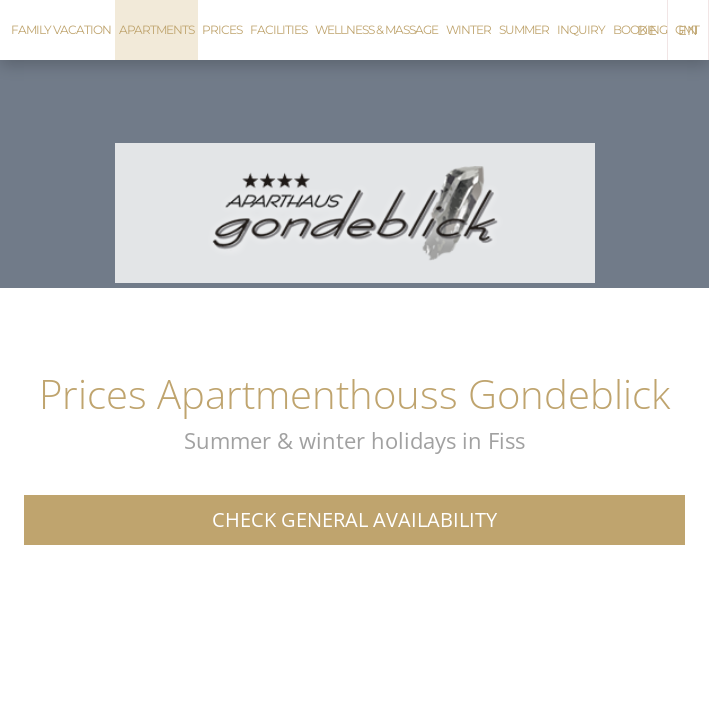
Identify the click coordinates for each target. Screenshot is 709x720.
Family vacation (61, 29)
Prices (222, 29)
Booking (640, 29)
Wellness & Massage (376, 29)
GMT (687, 29)
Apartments (156, 29)
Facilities (278, 29)
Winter (468, 29)
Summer (524, 29)
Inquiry (581, 29)
